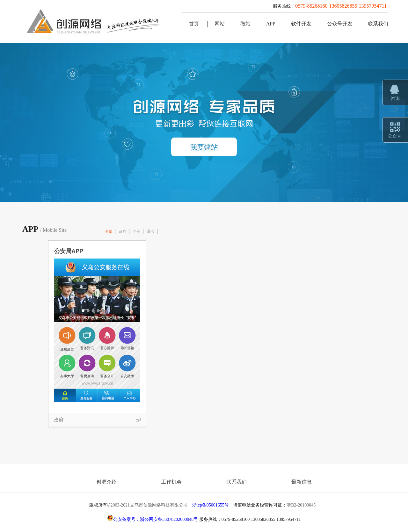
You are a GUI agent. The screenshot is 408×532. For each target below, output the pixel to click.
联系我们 (378, 24)
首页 (194, 24)
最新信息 (302, 482)
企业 (137, 231)
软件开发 (301, 24)
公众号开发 (340, 24)
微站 (245, 24)
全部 (109, 231)
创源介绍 (106, 482)
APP (271, 24)
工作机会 (171, 482)
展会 (151, 231)
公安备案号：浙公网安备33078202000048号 (153, 519)
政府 (123, 231)
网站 (220, 24)
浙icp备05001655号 (211, 505)
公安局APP (69, 251)
